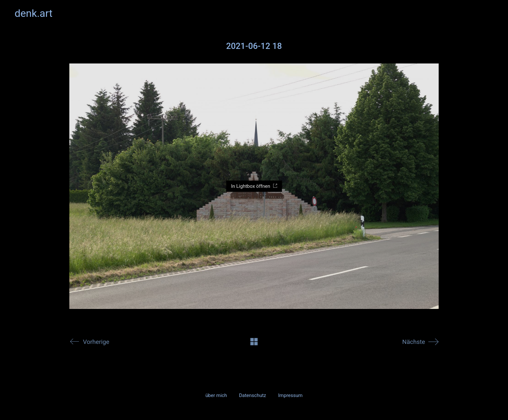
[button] (490, 13)
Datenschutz (253, 395)
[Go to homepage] (34, 13)
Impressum (290, 395)
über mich (216, 395)
